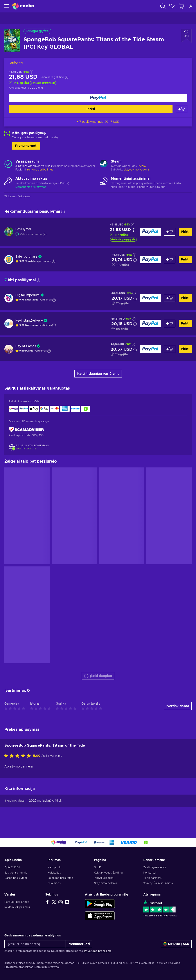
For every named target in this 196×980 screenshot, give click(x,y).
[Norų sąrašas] (172, 6)
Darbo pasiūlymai (16, 878)
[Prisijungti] (191, 6)
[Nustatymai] (176, 944)
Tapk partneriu (153, 878)
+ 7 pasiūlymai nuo (98, 122)
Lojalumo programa (60, 878)
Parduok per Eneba (17, 902)
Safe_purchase (26, 257)
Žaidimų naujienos (155, 867)
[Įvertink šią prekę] (18, 756)
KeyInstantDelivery (29, 321)
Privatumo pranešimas (19, 967)
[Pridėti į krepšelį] (182, 109)
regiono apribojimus (40, 170)
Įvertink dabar (178, 706)
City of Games (26, 346)
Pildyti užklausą (104, 878)
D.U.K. (98, 867)
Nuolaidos (54, 883)
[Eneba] (23, 6)
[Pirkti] (98, 98)
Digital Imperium (27, 295)
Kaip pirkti (54, 867)
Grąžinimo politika (105, 883)
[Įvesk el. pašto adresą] (35, 944)
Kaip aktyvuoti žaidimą (108, 873)
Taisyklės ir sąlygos (168, 963)
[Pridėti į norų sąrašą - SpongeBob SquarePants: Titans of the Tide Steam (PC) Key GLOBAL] (186, 36)
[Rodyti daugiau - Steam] (104, 164)
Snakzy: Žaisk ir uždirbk (158, 883)
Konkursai (150, 873)
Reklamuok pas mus (17, 907)
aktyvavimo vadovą (136, 170)
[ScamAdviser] (26, 430)
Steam (142, 166)
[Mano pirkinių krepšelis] (182, 6)
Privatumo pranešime (98, 951)
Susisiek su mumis (16, 873)
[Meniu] (6, 6)
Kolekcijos (54, 873)
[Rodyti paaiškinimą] (54, 261)
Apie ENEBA (12, 867)
